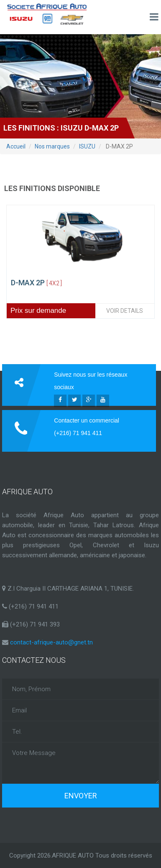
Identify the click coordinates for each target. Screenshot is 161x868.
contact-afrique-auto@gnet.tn (51, 642)
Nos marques (52, 146)
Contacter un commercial (87, 420)
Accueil (16, 146)
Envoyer (81, 796)
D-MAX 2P (36, 283)
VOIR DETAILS (125, 311)
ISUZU (87, 146)
